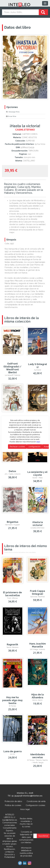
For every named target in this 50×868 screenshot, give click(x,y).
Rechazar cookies (17, 447)
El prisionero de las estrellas (12, 594)
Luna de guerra (13, 751)
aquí (38, 442)
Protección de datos (13, 801)
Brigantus (13, 522)
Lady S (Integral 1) (38, 366)
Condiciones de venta (36, 801)
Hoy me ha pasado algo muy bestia (12, 700)
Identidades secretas (38, 756)
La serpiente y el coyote (37, 473)
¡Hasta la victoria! (38, 524)
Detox (12, 471)
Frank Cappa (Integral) (37, 592)
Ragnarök (12, 644)
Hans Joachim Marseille (38, 645)
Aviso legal (25, 809)
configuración (34, 447)
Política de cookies (13, 805)
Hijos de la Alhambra (38, 696)
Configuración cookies (35, 805)
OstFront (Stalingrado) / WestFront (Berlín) (12, 368)
